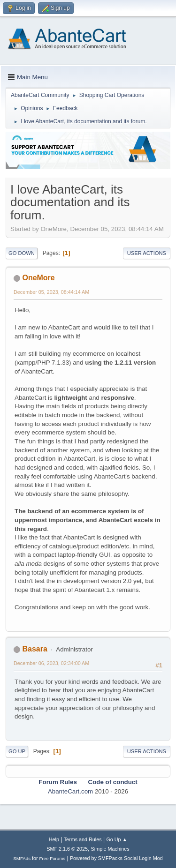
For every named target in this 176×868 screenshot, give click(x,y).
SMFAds (22, 858)
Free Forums (53, 858)
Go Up (17, 751)
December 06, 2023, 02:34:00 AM (51, 663)
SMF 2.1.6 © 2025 (67, 849)
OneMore (38, 278)
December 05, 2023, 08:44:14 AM (51, 292)
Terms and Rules (83, 839)
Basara (34, 649)
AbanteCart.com (70, 791)
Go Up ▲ (117, 839)
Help (54, 839)
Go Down (22, 253)
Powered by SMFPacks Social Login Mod (116, 858)
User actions (147, 253)
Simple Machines (110, 849)
